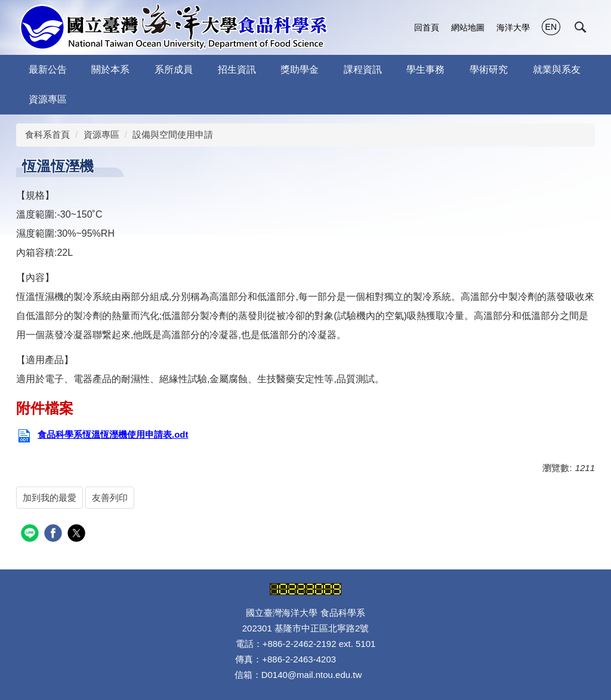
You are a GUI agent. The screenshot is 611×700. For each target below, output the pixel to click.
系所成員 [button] (174, 69)
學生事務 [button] (425, 69)
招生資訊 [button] (237, 69)
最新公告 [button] (48, 69)
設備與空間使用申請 (173, 134)
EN (551, 27)
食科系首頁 (47, 134)
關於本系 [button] (110, 69)
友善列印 (110, 498)
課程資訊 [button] (363, 69)
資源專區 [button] (48, 99)
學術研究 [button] (489, 69)
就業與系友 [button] (557, 69)
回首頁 (427, 27)
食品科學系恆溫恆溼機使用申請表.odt (102, 434)
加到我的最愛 (50, 498)
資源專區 (101, 134)
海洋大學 (513, 27)
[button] (581, 27)
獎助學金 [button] (300, 69)
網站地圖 (468, 27)
